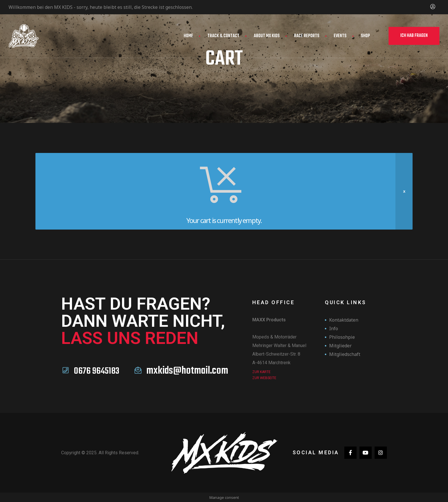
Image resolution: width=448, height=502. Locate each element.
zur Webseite (264, 378)
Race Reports (307, 36)
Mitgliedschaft (345, 354)
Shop (365, 36)
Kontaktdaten (344, 320)
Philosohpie (342, 337)
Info (334, 328)
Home (188, 36)
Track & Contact (223, 36)
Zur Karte (261, 372)
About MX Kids (267, 36)
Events (340, 36)
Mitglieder (340, 346)
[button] (414, 36)
